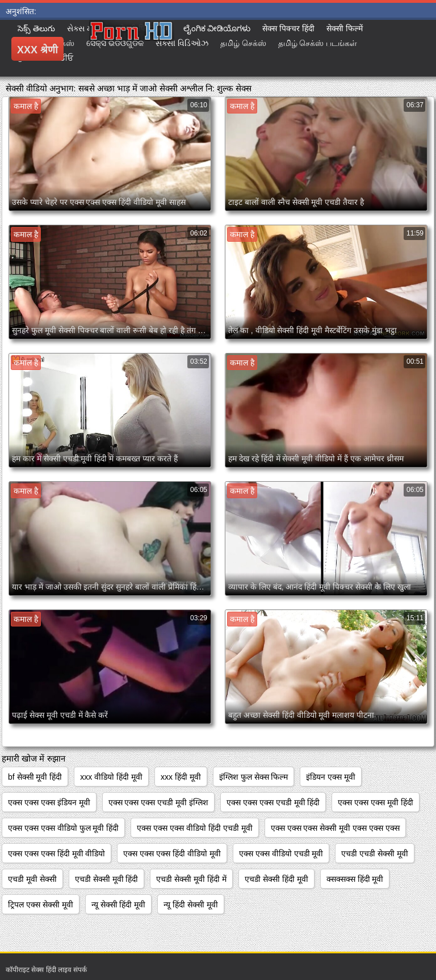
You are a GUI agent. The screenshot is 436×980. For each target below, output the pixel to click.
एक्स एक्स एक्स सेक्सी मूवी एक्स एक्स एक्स (335, 828)
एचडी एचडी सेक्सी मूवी (375, 853)
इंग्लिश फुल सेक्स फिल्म (254, 777)
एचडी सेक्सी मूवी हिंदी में (191, 879)
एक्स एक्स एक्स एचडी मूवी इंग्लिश (158, 802)
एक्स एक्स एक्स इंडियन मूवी (49, 802)
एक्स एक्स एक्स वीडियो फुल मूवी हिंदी (63, 828)
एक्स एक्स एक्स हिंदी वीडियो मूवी (172, 853)
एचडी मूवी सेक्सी (32, 879)
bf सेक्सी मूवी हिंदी (35, 777)
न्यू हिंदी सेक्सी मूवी (191, 905)
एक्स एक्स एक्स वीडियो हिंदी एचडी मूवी (194, 828)
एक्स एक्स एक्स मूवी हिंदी (376, 802)
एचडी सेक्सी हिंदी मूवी (276, 879)
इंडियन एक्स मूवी (331, 777)
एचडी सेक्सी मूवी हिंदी (107, 879)
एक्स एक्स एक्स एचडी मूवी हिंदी (273, 802)
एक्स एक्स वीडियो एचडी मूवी (281, 853)
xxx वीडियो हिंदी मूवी (111, 777)
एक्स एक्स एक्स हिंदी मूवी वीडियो (56, 853)
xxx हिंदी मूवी (181, 777)
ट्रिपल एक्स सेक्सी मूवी (41, 905)
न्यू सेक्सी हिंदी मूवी (119, 905)
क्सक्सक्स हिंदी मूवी (355, 879)
